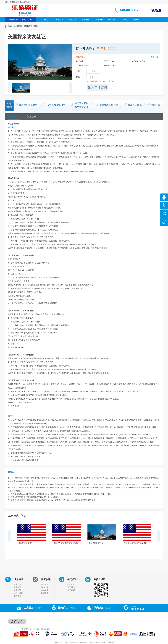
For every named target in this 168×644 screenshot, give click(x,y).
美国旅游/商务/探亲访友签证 (135, 543)
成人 (93, 71)
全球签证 (18, 26)
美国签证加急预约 (26, 543)
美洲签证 (28, 26)
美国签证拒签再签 (96, 543)
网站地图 (111, 642)
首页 (46, 20)
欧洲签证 (17, 590)
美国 (36, 26)
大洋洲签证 (18, 593)
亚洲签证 (17, 584)
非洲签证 (17, 596)
